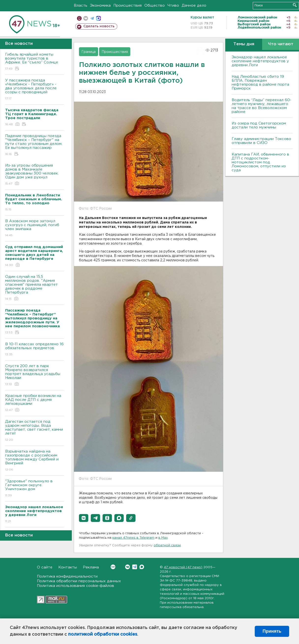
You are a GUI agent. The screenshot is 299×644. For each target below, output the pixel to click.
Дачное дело (194, 6)
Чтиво (173, 6)
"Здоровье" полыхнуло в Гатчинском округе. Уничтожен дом (35, 489)
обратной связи (167, 545)
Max (142, 567)
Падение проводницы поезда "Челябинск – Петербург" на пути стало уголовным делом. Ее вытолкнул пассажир (35, 145)
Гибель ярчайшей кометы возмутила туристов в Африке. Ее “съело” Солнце (35, 62)
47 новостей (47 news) (183, 567)
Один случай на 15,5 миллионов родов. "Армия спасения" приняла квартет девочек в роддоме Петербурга (35, 288)
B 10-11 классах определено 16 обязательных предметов (35, 350)
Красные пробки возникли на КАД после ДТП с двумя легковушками (35, 403)
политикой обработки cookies (103, 634)
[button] (84, 518)
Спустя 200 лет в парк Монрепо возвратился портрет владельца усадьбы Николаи (35, 375)
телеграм (92, 18)
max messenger (98, 18)
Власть (81, 6)
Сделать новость (99, 26)
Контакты (68, 567)
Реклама (91, 567)
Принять (272, 631)
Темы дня (244, 44)
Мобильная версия (79, 18)
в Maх (163, 538)
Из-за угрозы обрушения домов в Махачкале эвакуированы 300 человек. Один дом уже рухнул (35, 175)
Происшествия (127, 6)
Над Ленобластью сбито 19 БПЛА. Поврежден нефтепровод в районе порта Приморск (260, 83)
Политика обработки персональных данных (79, 581)
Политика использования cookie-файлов (75, 586)
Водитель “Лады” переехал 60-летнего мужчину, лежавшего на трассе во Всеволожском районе (262, 106)
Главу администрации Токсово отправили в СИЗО (261, 141)
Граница (89, 52)
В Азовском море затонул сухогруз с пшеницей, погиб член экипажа (35, 228)
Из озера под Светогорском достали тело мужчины (259, 125)
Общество (155, 6)
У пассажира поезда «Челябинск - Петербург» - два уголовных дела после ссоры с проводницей (35, 90)
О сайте (45, 567)
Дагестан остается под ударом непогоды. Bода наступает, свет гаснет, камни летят (35, 431)
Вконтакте (113, 567)
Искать (295, 5)
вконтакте (86, 18)
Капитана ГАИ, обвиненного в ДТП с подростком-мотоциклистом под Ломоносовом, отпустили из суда (260, 162)
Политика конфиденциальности (67, 576)
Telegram (135, 567)
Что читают (281, 44)
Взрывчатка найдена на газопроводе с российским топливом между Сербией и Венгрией (35, 461)
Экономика (100, 6)
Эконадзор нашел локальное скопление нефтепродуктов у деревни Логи (260, 61)
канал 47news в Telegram (133, 538)
